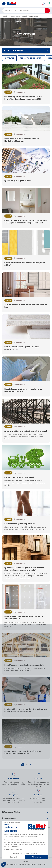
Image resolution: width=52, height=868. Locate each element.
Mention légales (11, 864)
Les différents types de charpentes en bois (24, 665)
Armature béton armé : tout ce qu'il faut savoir (26, 431)
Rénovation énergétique (31, 58)
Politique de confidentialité (27, 864)
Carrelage (9, 58)
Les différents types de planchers (20, 524)
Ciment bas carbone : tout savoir (20, 477)
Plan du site (42, 864)
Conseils (8, 92)
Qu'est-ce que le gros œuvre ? (18, 181)
